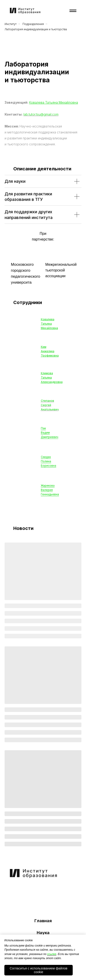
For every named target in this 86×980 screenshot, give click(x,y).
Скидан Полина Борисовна (49, 461)
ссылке (52, 954)
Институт (11, 24)
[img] (23, 890)
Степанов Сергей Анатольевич (50, 405)
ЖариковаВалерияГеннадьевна (50, 490)
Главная (43, 921)
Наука (43, 933)
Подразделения (33, 24)
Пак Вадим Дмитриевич (50, 433)
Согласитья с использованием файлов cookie (39, 970)
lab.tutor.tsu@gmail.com (41, 114)
